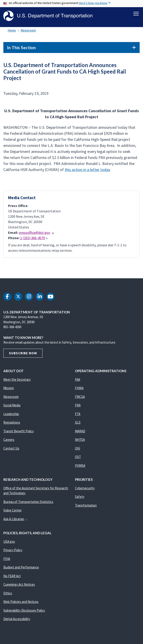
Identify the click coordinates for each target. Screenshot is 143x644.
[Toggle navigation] (136, 14)
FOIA (7, 560)
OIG (78, 449)
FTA (78, 415)
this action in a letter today (87, 170)
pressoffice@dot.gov (36, 233)
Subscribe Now (23, 354)
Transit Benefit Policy (19, 432)
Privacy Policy (13, 551)
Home (12, 31)
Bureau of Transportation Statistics (28, 503)
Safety (80, 497)
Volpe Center (13, 511)
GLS (78, 423)
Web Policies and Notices (21, 603)
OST (78, 458)
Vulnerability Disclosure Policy (24, 611)
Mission (9, 389)
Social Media (12, 406)
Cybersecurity (85, 489)
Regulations (12, 423)
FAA (78, 380)
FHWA (79, 389)
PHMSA (80, 466)
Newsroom (28, 31)
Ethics (8, 594)
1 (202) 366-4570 (34, 239)
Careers (9, 440)
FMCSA (80, 398)
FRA (78, 406)
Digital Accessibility (17, 620)
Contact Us (11, 449)
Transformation (86, 506)
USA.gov (9, 542)
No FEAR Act (12, 577)
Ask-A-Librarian (16, 520)
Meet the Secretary (17, 380)
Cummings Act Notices (19, 585)
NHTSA (80, 440)
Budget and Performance (21, 568)
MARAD (80, 432)
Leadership (11, 415)
